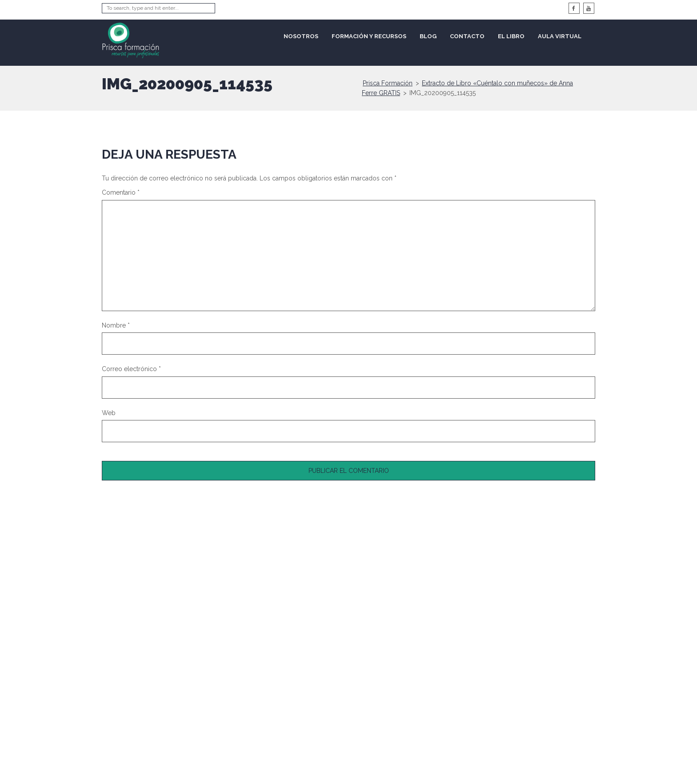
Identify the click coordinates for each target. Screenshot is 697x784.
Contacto (467, 36)
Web (109, 413)
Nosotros (301, 36)
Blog (428, 36)
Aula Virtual (560, 36)
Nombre (116, 325)
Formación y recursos (369, 36)
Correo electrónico (131, 369)
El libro (511, 36)
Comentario (121, 192)
